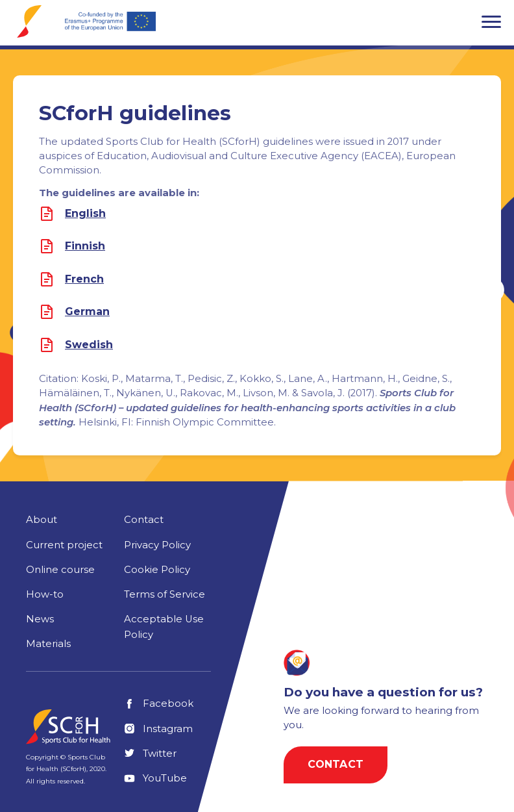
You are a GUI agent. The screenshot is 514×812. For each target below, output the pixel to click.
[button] (491, 21)
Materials (48, 644)
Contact (144, 520)
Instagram (158, 729)
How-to (45, 594)
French (84, 279)
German (87, 312)
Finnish (85, 246)
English (85, 214)
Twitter (150, 754)
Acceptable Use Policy (164, 627)
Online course (60, 570)
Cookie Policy (157, 570)
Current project (64, 545)
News (40, 619)
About (42, 520)
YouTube (155, 778)
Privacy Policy (157, 545)
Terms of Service (165, 594)
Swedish (89, 345)
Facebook (159, 704)
